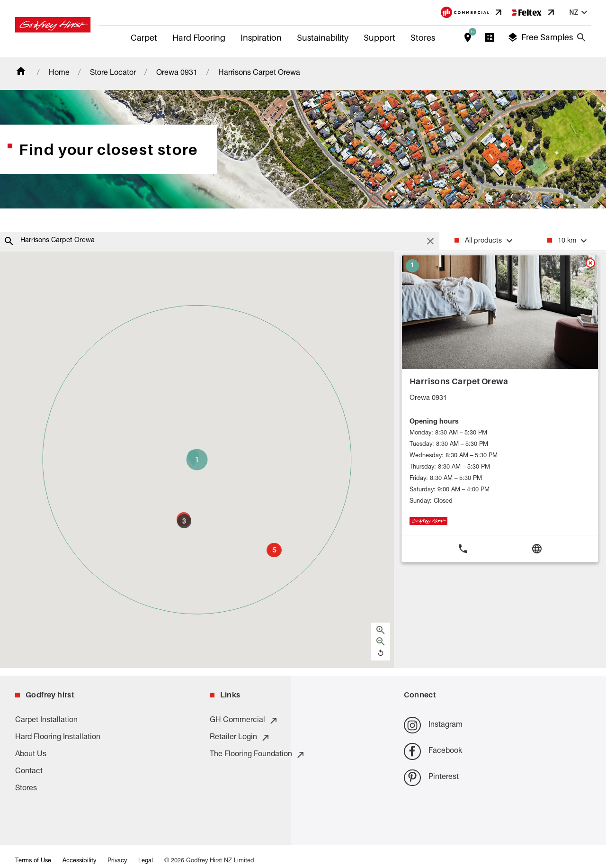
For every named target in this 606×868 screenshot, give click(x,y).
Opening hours (434, 422)
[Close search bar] (581, 37)
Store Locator (113, 73)
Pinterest (431, 778)
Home (59, 73)
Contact (29, 772)
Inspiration (261, 38)
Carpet (144, 38)
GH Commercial (244, 721)
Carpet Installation (46, 721)
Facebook (433, 751)
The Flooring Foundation (258, 755)
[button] (197, 460)
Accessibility (79, 861)
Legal (146, 861)
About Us (31, 755)
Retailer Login (240, 738)
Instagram (433, 725)
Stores (423, 38)
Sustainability (323, 38)
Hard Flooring (199, 38)
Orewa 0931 (177, 73)
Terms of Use (33, 861)
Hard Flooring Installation (58, 738)
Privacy (117, 861)
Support (379, 38)
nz (579, 13)
